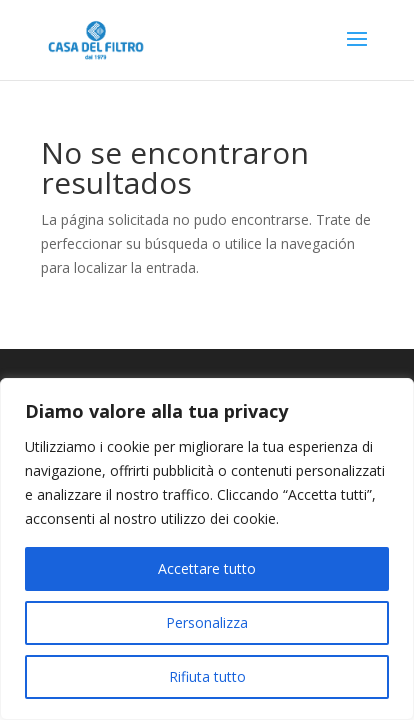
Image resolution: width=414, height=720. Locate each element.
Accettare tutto (207, 568)
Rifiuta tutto (207, 676)
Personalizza (207, 622)
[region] (207, 549)
